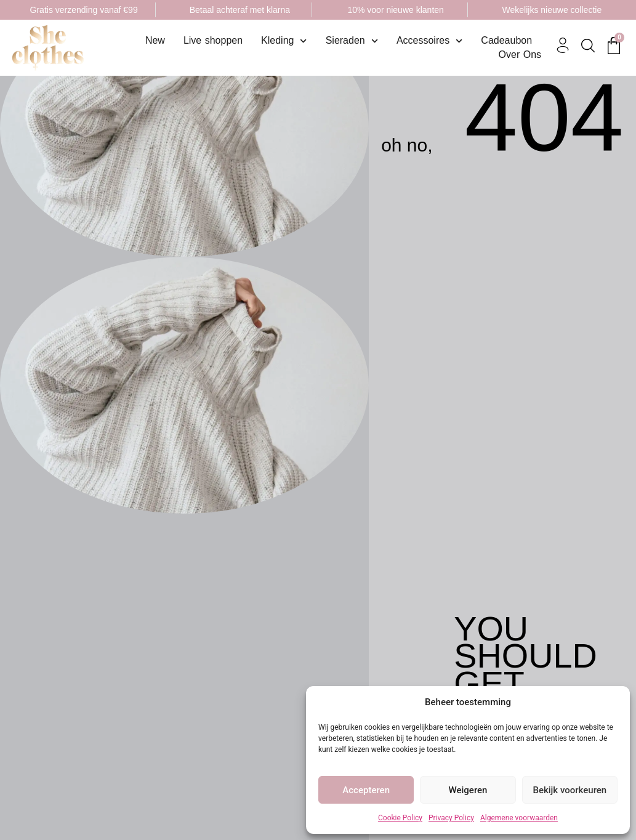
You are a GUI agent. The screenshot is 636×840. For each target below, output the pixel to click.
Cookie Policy (400, 818)
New (155, 40)
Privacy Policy (451, 818)
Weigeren (468, 790)
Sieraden (352, 41)
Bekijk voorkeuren (570, 790)
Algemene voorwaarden (519, 818)
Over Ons (520, 55)
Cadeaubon (506, 40)
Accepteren (366, 790)
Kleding (284, 41)
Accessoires (429, 41)
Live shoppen (213, 40)
